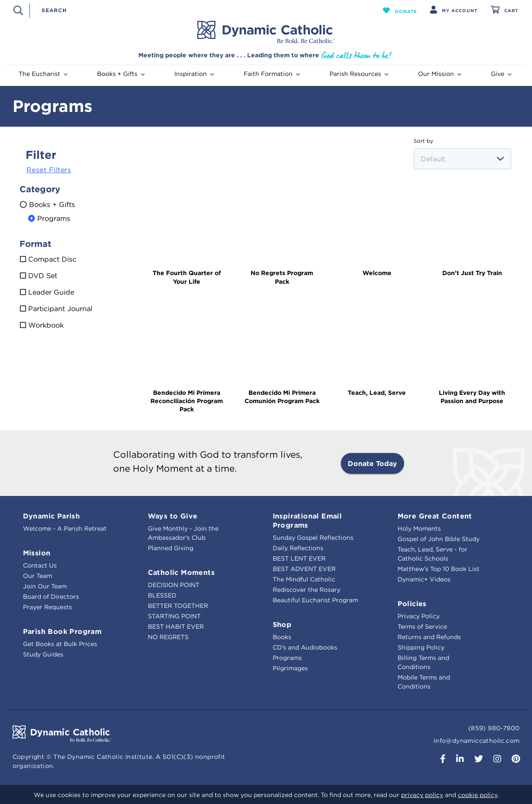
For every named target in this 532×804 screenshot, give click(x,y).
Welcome (377, 273)
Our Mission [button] (440, 74)
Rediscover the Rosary (307, 590)
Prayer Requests (47, 607)
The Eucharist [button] (43, 74)
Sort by (423, 141)
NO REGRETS (168, 637)
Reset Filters (49, 170)
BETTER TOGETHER (178, 606)
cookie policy (478, 795)
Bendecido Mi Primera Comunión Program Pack (282, 397)
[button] (400, 10)
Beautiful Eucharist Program (315, 600)
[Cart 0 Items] (504, 11)
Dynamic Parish (52, 516)
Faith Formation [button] (272, 74)
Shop (282, 624)
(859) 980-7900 (494, 728)
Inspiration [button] (194, 74)
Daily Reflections (298, 548)
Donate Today (372, 463)
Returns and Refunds (429, 637)
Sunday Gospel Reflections (313, 538)
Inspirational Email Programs (307, 520)
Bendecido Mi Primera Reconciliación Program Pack (187, 401)
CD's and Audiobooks (305, 647)
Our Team (38, 576)
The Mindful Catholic (304, 579)
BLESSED (162, 595)
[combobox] (201, 10)
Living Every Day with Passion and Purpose (472, 397)
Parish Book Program (62, 631)
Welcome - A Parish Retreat (65, 528)
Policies (412, 604)
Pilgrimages (290, 668)
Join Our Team (45, 586)
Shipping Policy (421, 647)
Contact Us (40, 565)
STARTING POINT (174, 616)
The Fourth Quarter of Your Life (187, 277)
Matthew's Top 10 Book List (439, 569)
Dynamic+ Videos (424, 579)
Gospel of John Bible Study (439, 539)
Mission (37, 553)
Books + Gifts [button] (121, 74)
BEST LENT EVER (299, 558)
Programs (287, 658)
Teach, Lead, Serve (377, 393)
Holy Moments (419, 528)
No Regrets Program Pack (282, 277)
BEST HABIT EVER (176, 627)
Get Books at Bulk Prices (60, 644)
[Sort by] (462, 159)
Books (282, 637)
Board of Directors (51, 597)
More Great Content (435, 516)
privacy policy (422, 795)
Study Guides (43, 654)
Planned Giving (171, 548)
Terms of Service (422, 627)
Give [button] (501, 74)
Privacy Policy (419, 616)
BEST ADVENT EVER (304, 569)
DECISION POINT (174, 585)
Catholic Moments (181, 572)
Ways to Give (173, 516)
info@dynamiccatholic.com (477, 741)
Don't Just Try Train (472, 273)
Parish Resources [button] (359, 74)
